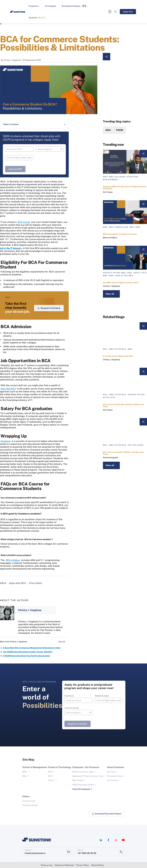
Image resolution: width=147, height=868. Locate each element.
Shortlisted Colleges (74, 6)
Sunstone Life (29, 801)
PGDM (120, 130)
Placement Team (115, 776)
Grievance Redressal (64, 865)
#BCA (3, 583)
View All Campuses (81, 789)
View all (111, 294)
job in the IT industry (11, 248)
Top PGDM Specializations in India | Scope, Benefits (28, 652)
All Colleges (50, 6)
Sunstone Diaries (30, 805)
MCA (50, 772)
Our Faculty (112, 780)
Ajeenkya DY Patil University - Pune (88, 776)
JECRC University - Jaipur (83, 772)
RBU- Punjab (78, 780)
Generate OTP (15, 169)
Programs (34, 6)
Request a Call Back (49, 308)
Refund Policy (98, 865)
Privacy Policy (83, 865)
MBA (108, 130)
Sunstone (37, 18)
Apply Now (128, 12)
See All (64, 642)
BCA (50, 776)
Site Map (28, 760)
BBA (24, 776)
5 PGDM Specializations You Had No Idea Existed (26, 656)
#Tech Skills (35, 583)
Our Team (111, 772)
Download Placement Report (107, 814)
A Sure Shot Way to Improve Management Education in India (32, 648)
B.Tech (51, 780)
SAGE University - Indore (83, 785)
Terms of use (47, 865)
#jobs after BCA (17, 583)
